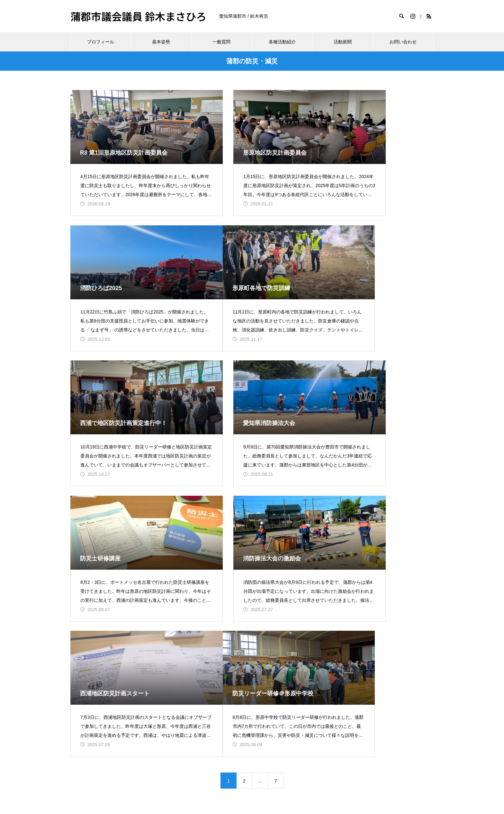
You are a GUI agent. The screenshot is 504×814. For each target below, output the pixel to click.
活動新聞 (343, 42)
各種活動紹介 (282, 42)
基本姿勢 (161, 42)
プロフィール (101, 42)
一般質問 (221, 42)
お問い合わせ (403, 42)
